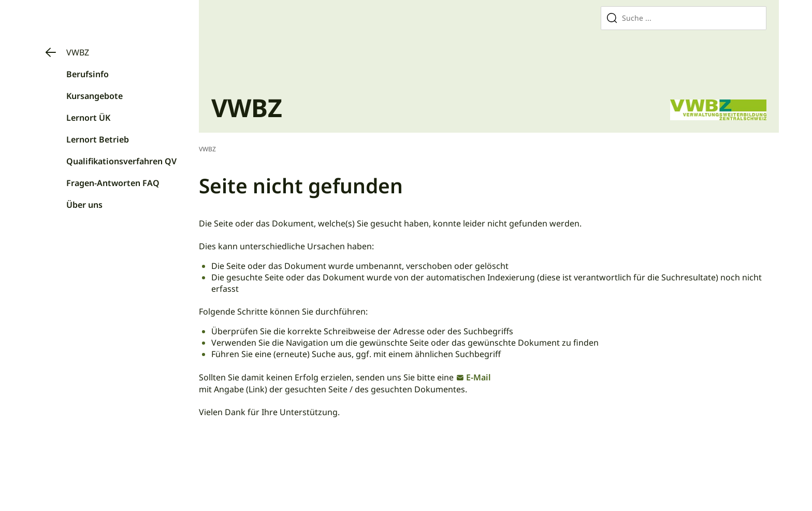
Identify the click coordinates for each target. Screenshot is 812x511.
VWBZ (78, 52)
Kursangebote (95, 96)
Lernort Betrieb (98, 139)
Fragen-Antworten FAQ (113, 183)
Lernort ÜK (88, 118)
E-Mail (479, 377)
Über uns (84, 205)
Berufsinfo (88, 74)
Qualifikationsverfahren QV (121, 161)
